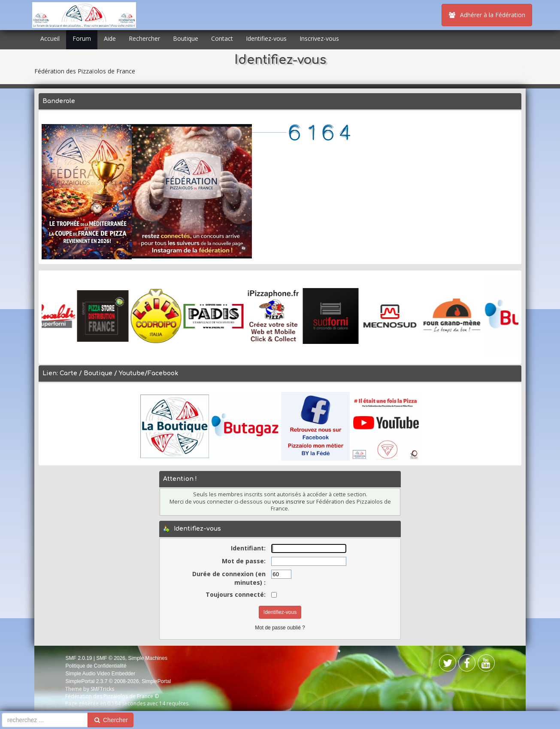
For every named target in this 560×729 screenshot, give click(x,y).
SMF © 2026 (111, 658)
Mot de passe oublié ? (280, 628)
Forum (82, 38)
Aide (110, 38)
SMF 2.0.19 (79, 658)
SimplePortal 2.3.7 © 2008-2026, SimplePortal (118, 681)
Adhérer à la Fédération (487, 15)
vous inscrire (289, 502)
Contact (222, 38)
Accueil (50, 38)
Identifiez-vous (266, 38)
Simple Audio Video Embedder (100, 674)
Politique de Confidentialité (96, 666)
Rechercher (144, 38)
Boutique (186, 38)
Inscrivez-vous (319, 38)
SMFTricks (102, 689)
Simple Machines (148, 658)
